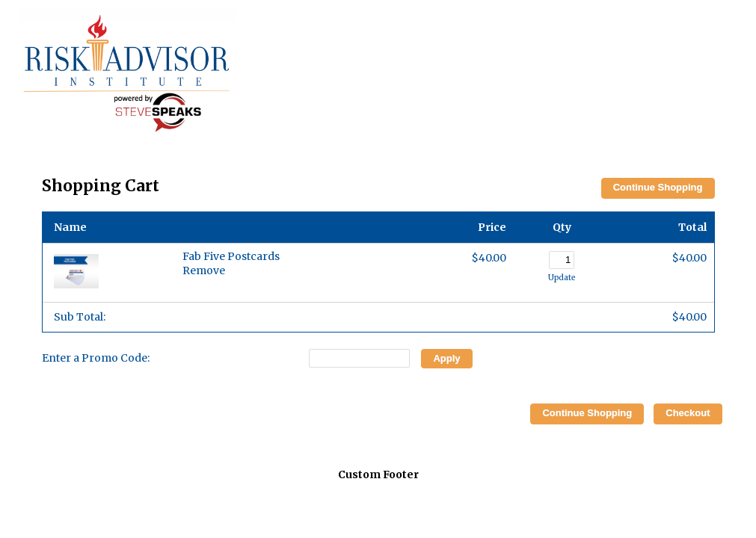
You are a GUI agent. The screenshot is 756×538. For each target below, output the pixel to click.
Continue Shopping (658, 187)
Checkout (688, 413)
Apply (446, 358)
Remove (204, 270)
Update (562, 278)
